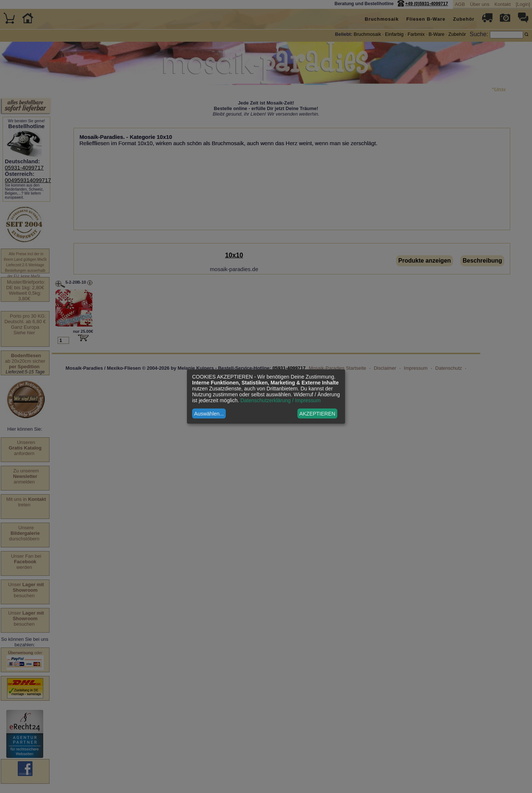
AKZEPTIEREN (317, 414)
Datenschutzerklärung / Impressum (281, 400)
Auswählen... (209, 414)
